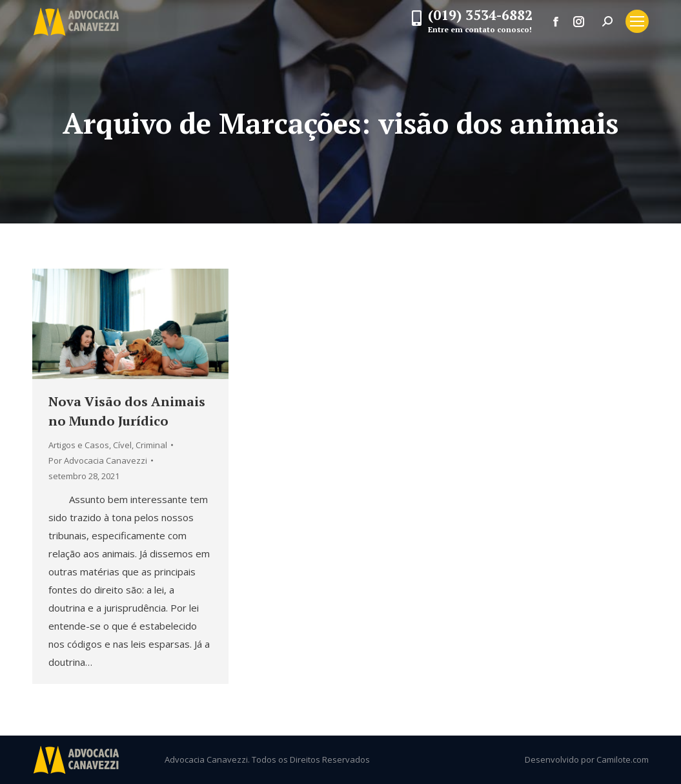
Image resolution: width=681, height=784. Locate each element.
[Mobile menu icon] (637, 21)
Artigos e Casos (79, 445)
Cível (122, 445)
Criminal (151, 445)
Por (98, 460)
